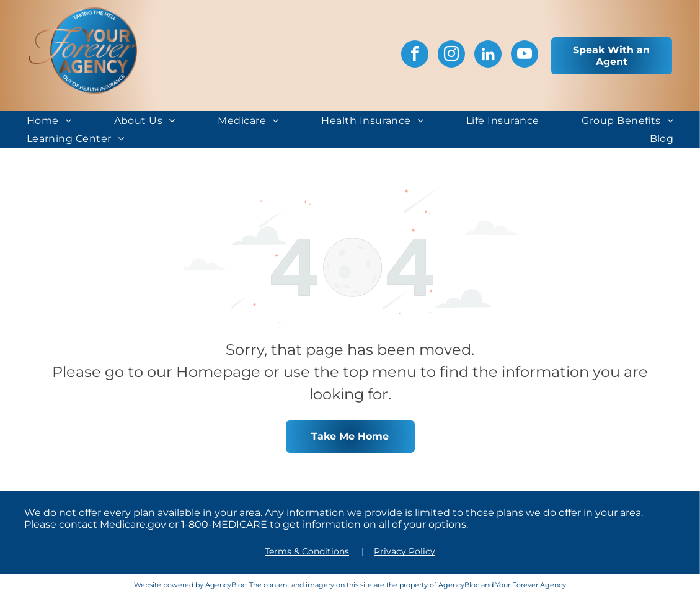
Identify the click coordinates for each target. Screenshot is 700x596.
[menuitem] (49, 120)
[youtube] (525, 56)
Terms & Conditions (307, 551)
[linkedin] (488, 56)
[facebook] (415, 56)
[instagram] (451, 56)
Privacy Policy (405, 551)
